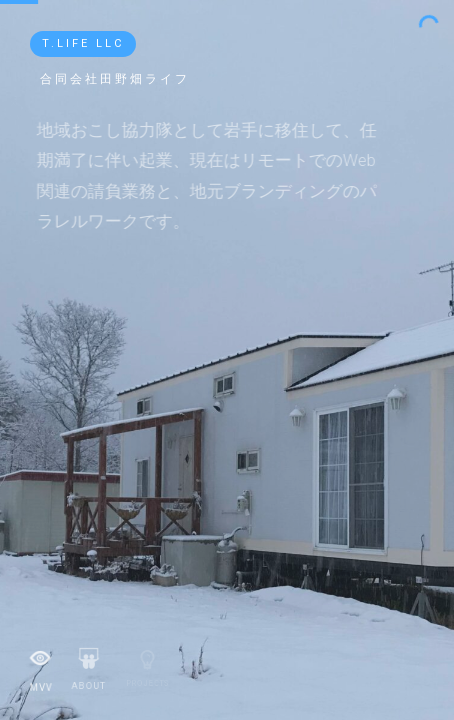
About (88, 666)
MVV (41, 665)
